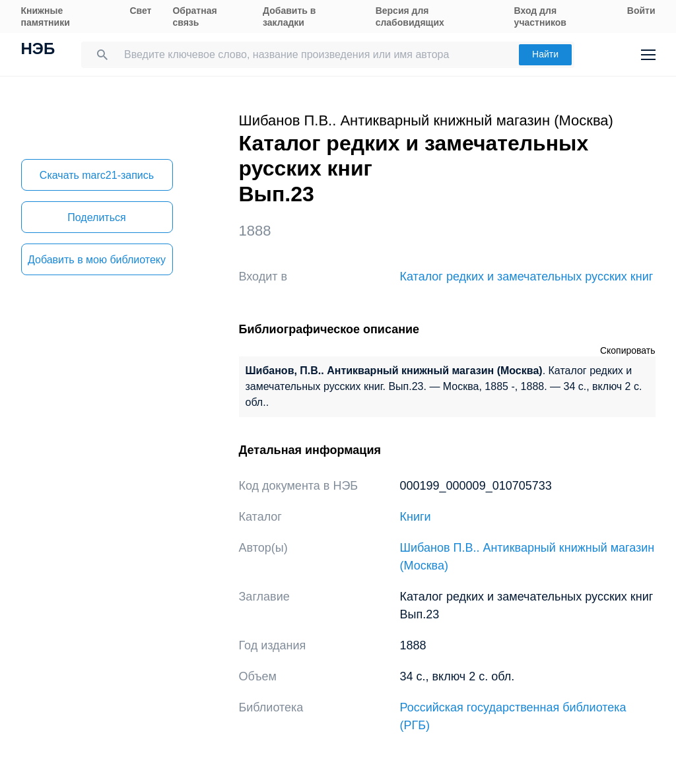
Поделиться (96, 217)
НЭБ (38, 50)
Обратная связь (194, 16)
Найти (545, 54)
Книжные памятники (46, 16)
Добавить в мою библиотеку (97, 260)
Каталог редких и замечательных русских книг (527, 277)
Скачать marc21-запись (97, 175)
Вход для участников (540, 16)
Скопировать (628, 350)
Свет (140, 11)
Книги (416, 517)
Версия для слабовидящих (410, 16)
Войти (641, 11)
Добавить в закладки (289, 16)
